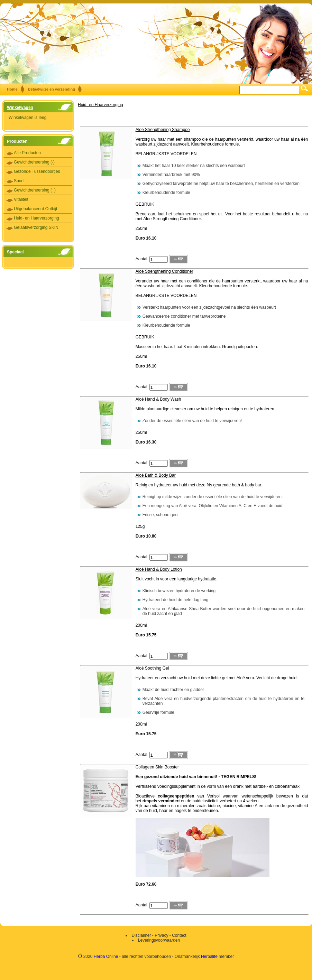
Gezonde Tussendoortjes (37, 171)
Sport (19, 181)
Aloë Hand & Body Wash (158, 399)
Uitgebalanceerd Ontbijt (35, 209)
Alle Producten (27, 153)
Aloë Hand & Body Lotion (159, 569)
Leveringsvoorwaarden (159, 940)
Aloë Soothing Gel (152, 668)
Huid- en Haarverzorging (36, 218)
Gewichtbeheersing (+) (35, 190)
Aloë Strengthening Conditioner (164, 271)
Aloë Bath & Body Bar (156, 475)
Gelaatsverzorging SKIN (36, 227)
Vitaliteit (21, 199)
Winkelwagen (20, 108)
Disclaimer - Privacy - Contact (159, 935)
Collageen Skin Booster (157, 767)
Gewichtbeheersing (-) (34, 162)
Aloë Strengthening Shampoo (163, 130)
